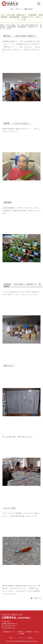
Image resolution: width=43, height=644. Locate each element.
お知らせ (37, 632)
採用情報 (29, 632)
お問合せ (30, 638)
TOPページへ (13, 638)
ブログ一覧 (10, 25)
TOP (12, 9)
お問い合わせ (28, 9)
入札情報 (22, 634)
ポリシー (19, 9)
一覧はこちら (37, 598)
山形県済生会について (9, 632)
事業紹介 (21, 632)
